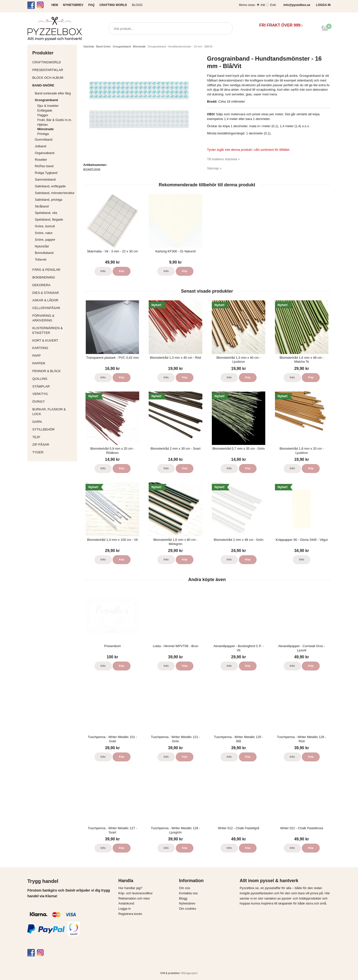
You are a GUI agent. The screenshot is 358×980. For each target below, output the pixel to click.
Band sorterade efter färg (55, 93)
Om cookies (188, 909)
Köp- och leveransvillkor (135, 893)
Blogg (137, 5)
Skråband (42, 206)
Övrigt (39, 402)
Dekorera (53, 285)
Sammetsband (45, 179)
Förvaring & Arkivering (53, 318)
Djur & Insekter (48, 106)
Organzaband (55, 153)
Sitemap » (214, 168)
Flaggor (43, 115)
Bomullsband (44, 253)
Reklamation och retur (134, 898)
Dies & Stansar (53, 293)
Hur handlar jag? (130, 888)
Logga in (125, 909)
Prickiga (43, 134)
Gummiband (44, 139)
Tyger (53, 452)
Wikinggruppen (189, 973)
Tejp (53, 437)
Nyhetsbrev (187, 903)
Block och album (53, 78)
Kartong (53, 348)
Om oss (185, 888)
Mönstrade (45, 129)
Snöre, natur (44, 233)
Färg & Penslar (53, 270)
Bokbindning (53, 277)
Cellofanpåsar (46, 308)
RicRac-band (44, 166)
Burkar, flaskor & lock (53, 412)
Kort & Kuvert (53, 340)
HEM (55, 5)
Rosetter (41, 160)
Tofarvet (41, 259)
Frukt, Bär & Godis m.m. (55, 120)
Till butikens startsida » (224, 159)
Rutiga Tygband (46, 173)
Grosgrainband (55, 100)
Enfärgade (45, 110)
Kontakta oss (188, 893)
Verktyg (53, 394)
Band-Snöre (53, 85)
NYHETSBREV (73, 5)
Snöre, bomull (45, 226)
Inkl (263, 5)
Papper (53, 363)
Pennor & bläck (53, 371)
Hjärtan (43, 125)
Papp (53, 356)
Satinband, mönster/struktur (55, 193)
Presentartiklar (53, 70)
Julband (41, 146)
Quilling (53, 379)
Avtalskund (126, 903)
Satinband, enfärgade (55, 186)
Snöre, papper (45, 240)
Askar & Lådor (45, 300)
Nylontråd (42, 246)
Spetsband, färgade (49, 219)
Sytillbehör (53, 429)
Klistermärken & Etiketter (53, 330)
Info (103, 271)
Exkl (273, 5)
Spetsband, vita (46, 213)
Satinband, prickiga (55, 200)
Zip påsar (41, 445)
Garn (53, 422)
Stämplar (53, 386)
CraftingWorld (53, 62)
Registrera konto (130, 914)
